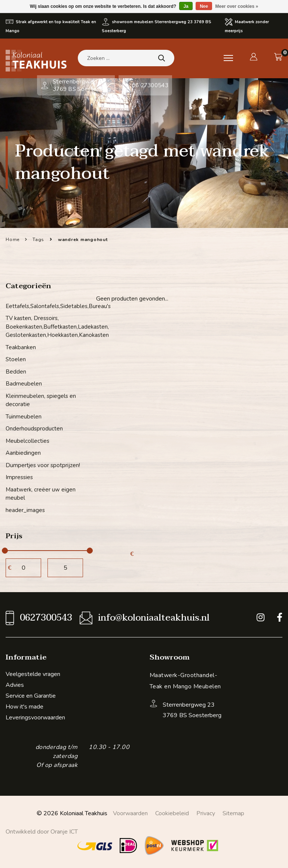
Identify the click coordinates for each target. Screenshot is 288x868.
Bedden (16, 372)
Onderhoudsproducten (34, 429)
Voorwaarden (130, 813)
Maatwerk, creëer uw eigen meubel (41, 494)
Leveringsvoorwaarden (35, 718)
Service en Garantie (31, 696)
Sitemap (233, 813)
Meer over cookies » (237, 6)
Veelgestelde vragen (33, 674)
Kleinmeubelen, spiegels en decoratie (41, 400)
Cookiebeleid (172, 813)
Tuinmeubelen (24, 417)
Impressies (19, 477)
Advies (15, 685)
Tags (38, 240)
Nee (204, 6)
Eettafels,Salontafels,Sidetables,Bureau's (48, 306)
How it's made (24, 707)
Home (13, 240)
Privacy (206, 813)
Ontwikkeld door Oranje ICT (42, 832)
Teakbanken (21, 347)
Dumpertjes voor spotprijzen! (43, 465)
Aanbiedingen (23, 453)
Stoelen (16, 359)
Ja (186, 6)
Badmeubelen (24, 384)
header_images (25, 510)
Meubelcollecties (27, 441)
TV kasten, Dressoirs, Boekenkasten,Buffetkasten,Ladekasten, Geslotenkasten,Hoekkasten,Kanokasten (48, 327)
